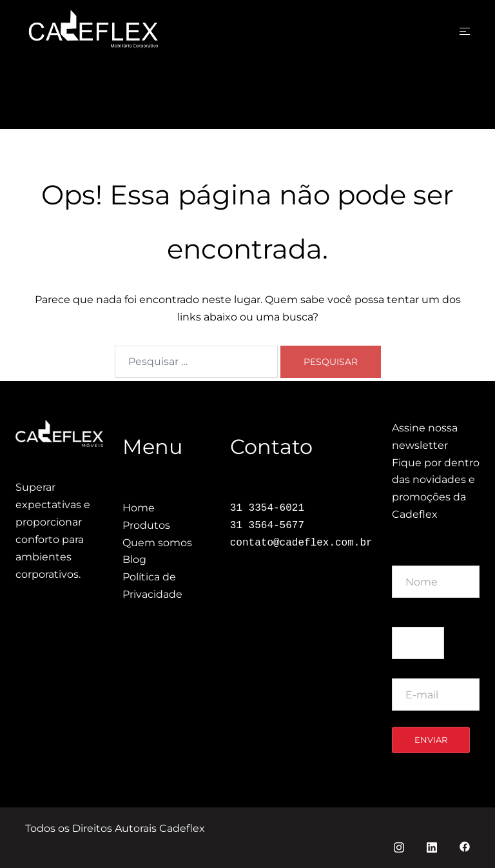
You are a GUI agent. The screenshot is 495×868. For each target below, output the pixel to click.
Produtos (146, 525)
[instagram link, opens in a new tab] (399, 846)
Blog (134, 559)
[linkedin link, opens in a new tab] (432, 846)
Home (139, 508)
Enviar (431, 740)
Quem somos (157, 543)
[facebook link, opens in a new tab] (465, 846)
